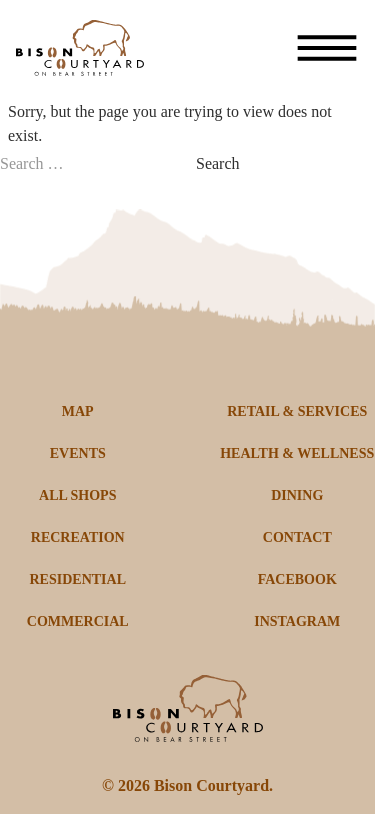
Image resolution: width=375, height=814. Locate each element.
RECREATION (78, 537)
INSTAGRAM (297, 621)
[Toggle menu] (327, 48)
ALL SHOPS (77, 495)
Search (218, 163)
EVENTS (78, 453)
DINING (297, 495)
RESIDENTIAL (78, 579)
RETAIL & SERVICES (297, 411)
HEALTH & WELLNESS (297, 453)
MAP (78, 411)
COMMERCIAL (78, 621)
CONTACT (297, 537)
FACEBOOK (297, 579)
